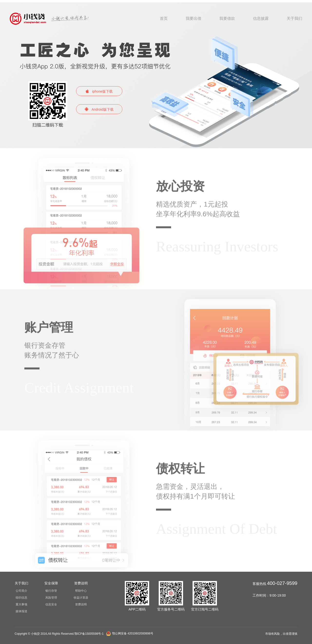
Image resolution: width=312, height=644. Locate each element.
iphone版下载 (99, 91)
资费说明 (81, 604)
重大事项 (21, 604)
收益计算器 (81, 598)
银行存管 (51, 591)
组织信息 (21, 598)
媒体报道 (21, 611)
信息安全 (51, 604)
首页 (164, 18)
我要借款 (227, 18)
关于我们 (294, 18)
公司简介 (21, 591)
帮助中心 (81, 591)
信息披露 (261, 18)
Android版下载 (99, 109)
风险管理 (51, 598)
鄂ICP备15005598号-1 (89, 634)
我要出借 (194, 18)
